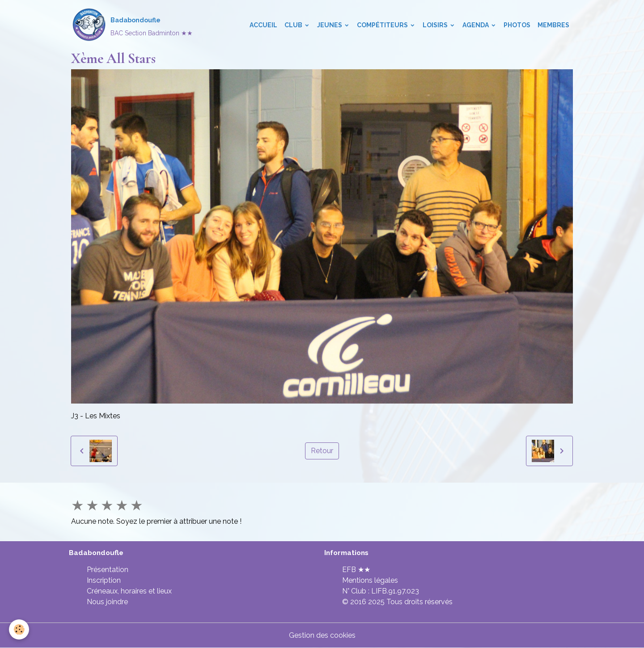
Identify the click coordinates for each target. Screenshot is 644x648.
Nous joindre (107, 602)
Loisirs (436, 25)
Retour (322, 451)
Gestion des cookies (322, 635)
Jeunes (330, 25)
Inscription (104, 580)
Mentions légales (370, 580)
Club (294, 25)
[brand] (132, 25)
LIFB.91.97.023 (395, 591)
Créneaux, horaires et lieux (129, 591)
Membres (553, 25)
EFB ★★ (356, 570)
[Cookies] (19, 629)
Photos (517, 25)
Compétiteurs (383, 25)
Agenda (476, 25)
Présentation (108, 570)
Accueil (263, 25)
